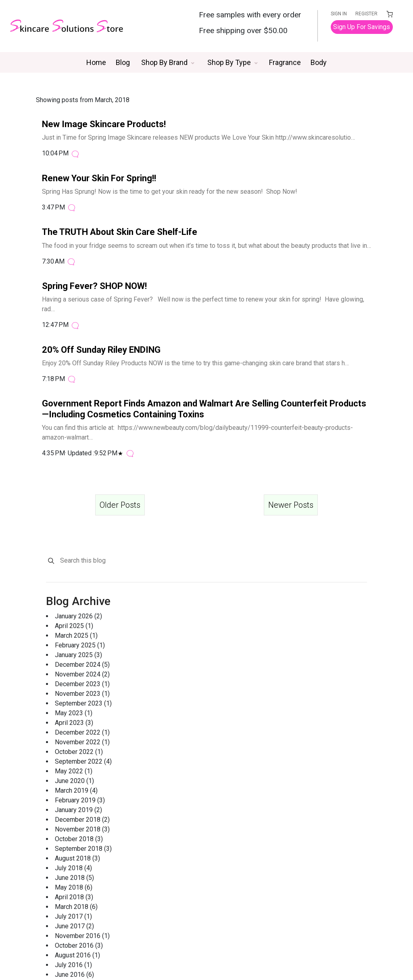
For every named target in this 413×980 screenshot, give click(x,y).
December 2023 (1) (82, 684)
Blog (123, 62)
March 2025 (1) (76, 636)
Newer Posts (291, 505)
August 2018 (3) (77, 858)
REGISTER (367, 14)
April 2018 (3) (74, 897)
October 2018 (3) (79, 839)
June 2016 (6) (74, 975)
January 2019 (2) (78, 810)
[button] (168, 62)
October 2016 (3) (79, 945)
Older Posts (120, 505)
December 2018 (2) (82, 820)
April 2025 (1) (74, 626)
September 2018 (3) (83, 849)
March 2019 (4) (76, 790)
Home (96, 62)
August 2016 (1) (77, 955)
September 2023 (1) (83, 703)
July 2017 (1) (73, 916)
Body (319, 62)
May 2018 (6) (74, 887)
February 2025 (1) (80, 645)
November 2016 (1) (82, 936)
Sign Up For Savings (362, 27)
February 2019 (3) (80, 800)
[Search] (51, 561)
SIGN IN (340, 14)
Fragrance (285, 62)
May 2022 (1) (74, 771)
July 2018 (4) (73, 868)
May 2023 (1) (74, 713)
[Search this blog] (213, 561)
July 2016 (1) (73, 965)
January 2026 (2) (78, 616)
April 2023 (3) (74, 723)
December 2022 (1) (82, 732)
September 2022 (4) (83, 761)
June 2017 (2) (74, 926)
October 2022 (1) (79, 752)
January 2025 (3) (78, 655)
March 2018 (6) (76, 907)
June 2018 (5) (74, 878)
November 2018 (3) (82, 829)
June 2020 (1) (74, 781)
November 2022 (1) (82, 742)
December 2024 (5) (82, 665)
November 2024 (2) (82, 674)
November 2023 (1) (82, 694)
